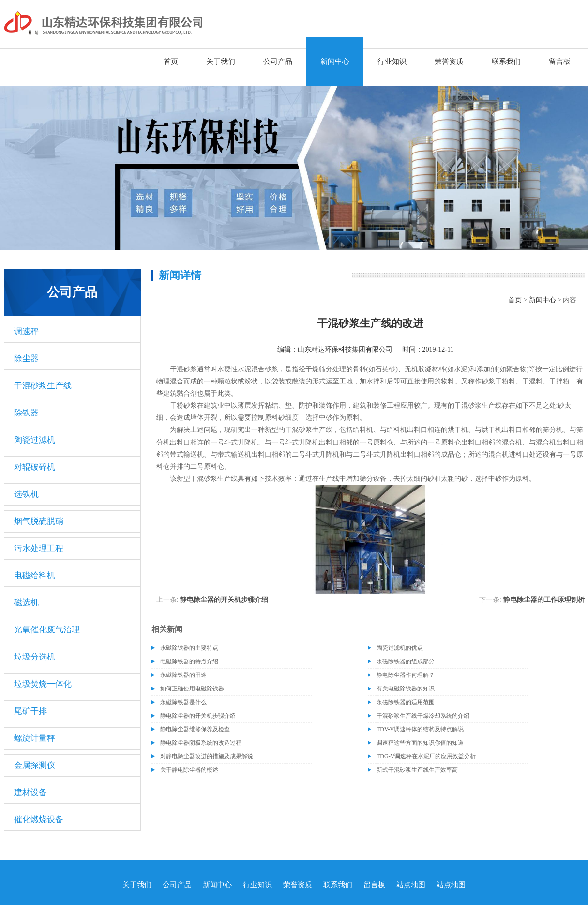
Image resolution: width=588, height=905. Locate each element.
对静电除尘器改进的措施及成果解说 (207, 756)
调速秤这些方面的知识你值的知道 (420, 743)
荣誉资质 (449, 61)
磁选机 (26, 603)
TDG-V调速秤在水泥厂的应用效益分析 (426, 756)
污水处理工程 (39, 548)
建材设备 (30, 792)
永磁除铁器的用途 (183, 675)
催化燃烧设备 (39, 820)
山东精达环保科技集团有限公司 (345, 349)
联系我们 (506, 61)
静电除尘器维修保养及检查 (195, 729)
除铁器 (26, 413)
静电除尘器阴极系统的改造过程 (201, 743)
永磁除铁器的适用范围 (406, 702)
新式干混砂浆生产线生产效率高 (417, 770)
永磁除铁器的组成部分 (406, 661)
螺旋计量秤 (35, 738)
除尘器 (26, 359)
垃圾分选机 (35, 657)
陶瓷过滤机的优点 (400, 648)
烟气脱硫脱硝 (39, 521)
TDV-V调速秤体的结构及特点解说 (420, 729)
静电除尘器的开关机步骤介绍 (224, 600)
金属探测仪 (35, 765)
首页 (171, 61)
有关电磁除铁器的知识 (406, 689)
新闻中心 (335, 61)
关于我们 (221, 61)
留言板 (560, 61)
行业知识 (392, 61)
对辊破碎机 (35, 467)
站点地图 (411, 885)
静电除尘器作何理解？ (406, 675)
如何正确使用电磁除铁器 (192, 689)
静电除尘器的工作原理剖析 (544, 600)
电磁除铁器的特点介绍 (189, 661)
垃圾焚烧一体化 (43, 684)
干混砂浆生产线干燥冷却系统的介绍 (423, 716)
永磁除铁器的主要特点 (189, 648)
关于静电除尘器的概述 (189, 770)
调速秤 (26, 331)
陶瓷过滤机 (35, 440)
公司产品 (278, 61)
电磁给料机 (35, 575)
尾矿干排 (30, 711)
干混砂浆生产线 (43, 386)
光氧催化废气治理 (47, 630)
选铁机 (26, 494)
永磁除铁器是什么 (183, 702)
